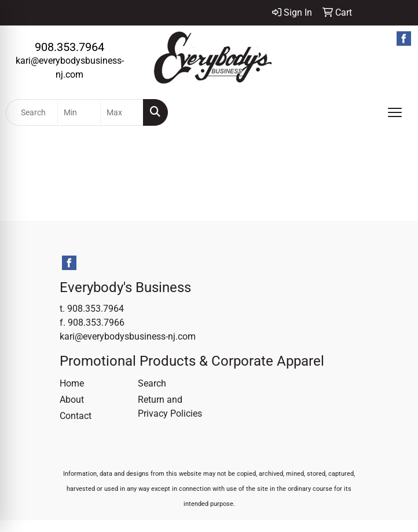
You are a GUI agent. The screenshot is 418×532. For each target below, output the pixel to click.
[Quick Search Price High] (122, 112)
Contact (76, 416)
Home (72, 383)
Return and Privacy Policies (170, 407)
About (72, 400)
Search (152, 383)
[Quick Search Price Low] (79, 112)
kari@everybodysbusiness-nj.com (128, 336)
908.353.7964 (69, 47)
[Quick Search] (32, 112)
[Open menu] (395, 112)
